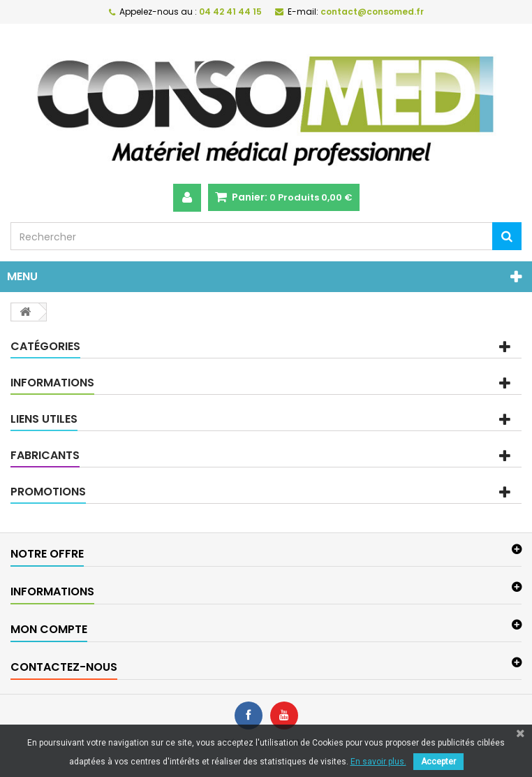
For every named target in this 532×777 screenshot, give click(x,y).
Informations (52, 383)
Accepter (438, 762)
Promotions (48, 492)
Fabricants (45, 455)
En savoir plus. (378, 762)
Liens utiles (44, 419)
